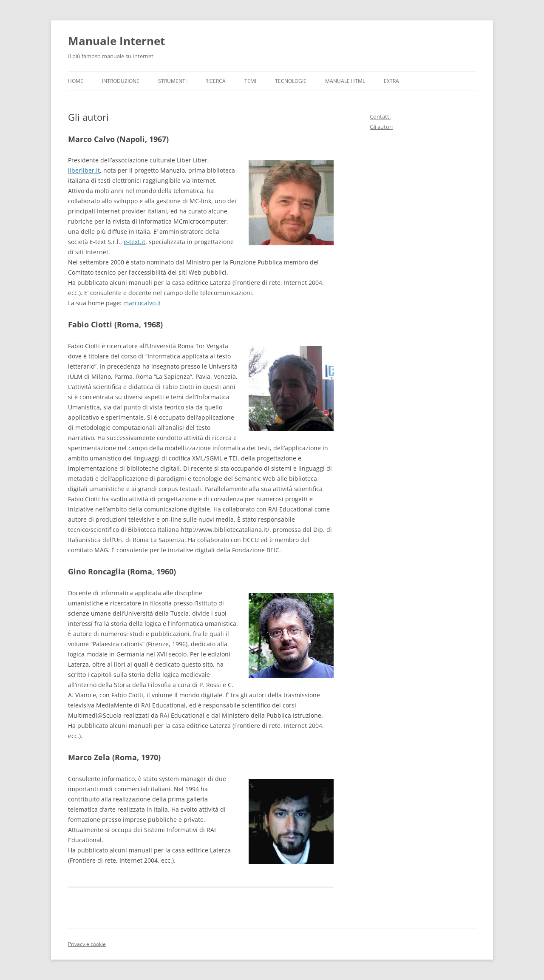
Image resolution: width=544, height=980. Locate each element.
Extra (391, 81)
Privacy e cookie (87, 944)
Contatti (380, 116)
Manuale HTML (345, 81)
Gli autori (381, 127)
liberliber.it (84, 170)
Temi (250, 81)
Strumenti (172, 81)
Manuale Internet (116, 41)
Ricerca (215, 81)
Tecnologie (291, 81)
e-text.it (135, 242)
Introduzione (121, 81)
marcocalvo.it (142, 303)
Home (76, 81)
